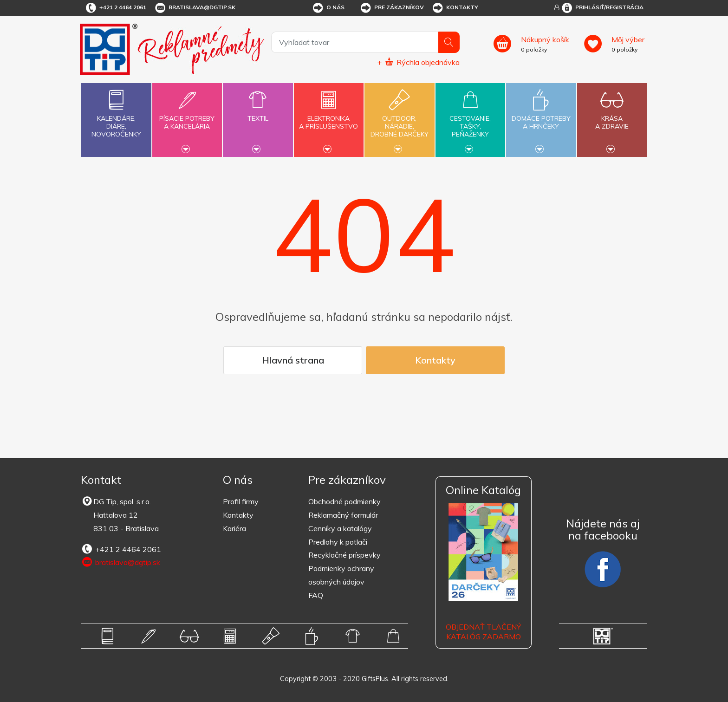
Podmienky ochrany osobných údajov (341, 575)
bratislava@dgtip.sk (195, 8)
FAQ (316, 595)
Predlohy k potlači (338, 542)
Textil (258, 113)
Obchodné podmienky (344, 501)
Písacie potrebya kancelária (187, 117)
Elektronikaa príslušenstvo (329, 117)
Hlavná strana (293, 360)
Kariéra (234, 528)
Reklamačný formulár (343, 515)
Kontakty (455, 8)
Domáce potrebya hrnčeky (541, 117)
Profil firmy (241, 501)
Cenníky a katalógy (340, 528)
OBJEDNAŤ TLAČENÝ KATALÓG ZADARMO (483, 632)
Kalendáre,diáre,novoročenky (116, 112)
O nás (328, 8)
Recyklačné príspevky (344, 555)
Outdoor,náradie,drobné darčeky (399, 119)
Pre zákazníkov (392, 8)
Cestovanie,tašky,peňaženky (470, 119)
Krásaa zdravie (612, 117)
